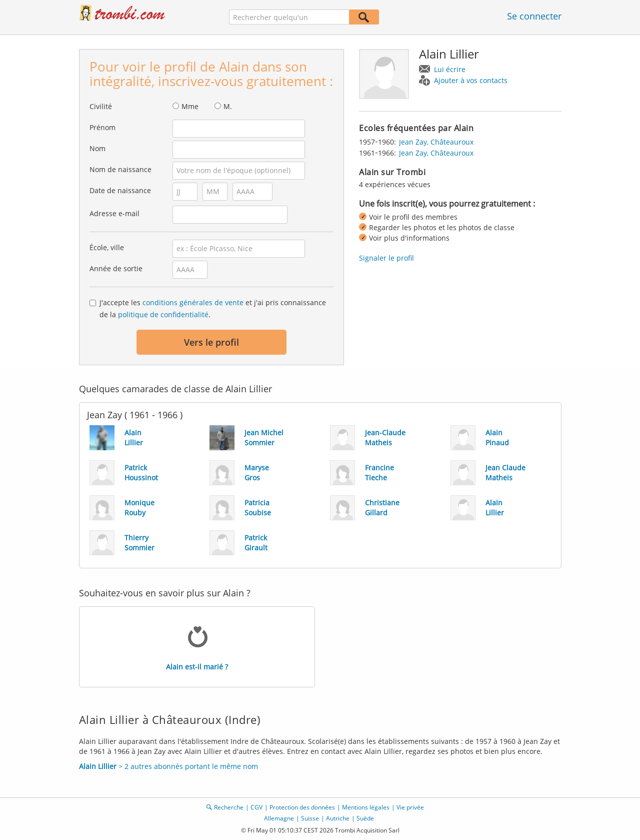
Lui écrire (450, 69)
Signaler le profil (386, 258)
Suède (365, 818)
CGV (256, 807)
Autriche (338, 818)
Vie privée (410, 807)
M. (228, 106)
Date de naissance (120, 190)
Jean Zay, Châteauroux (436, 142)
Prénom (102, 127)
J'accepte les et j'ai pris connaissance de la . (213, 308)
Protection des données (302, 807)
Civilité (101, 106)
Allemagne (279, 818)
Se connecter (534, 16)
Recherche (229, 807)
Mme (190, 106)
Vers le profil (211, 342)
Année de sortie (116, 268)
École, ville (107, 247)
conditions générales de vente (193, 302)
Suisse (310, 818)
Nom (97, 148)
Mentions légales (366, 807)
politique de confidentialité (163, 314)
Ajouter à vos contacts (471, 80)
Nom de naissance (120, 169)
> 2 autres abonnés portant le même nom (168, 766)
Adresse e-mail (114, 213)
